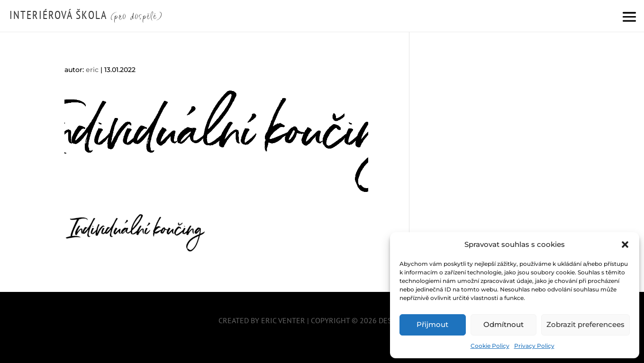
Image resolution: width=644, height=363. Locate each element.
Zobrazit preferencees (585, 324)
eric (92, 70)
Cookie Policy (490, 346)
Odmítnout (503, 324)
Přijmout (432, 324)
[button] (625, 245)
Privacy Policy (534, 346)
